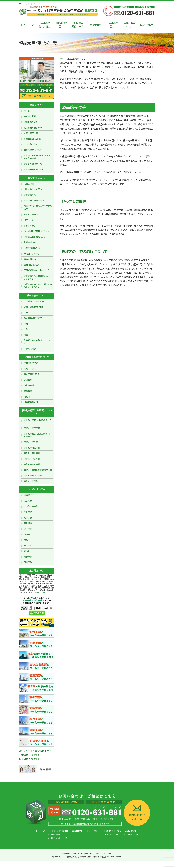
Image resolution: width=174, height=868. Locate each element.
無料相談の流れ (62, 25)
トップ (62, 59)
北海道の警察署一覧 (33, 164)
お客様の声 (29, 495)
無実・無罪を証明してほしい (36, 231)
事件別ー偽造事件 (32, 459)
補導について (30, 369)
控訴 (26, 324)
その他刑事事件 (31, 507)
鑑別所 (27, 397)
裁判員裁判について (33, 318)
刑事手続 (28, 518)
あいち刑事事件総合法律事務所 (35, 751)
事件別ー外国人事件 (33, 476)
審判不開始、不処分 (33, 374)
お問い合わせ (146, 25)
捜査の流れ (29, 184)
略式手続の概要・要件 (34, 307)
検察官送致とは (31, 402)
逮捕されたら (30, 195)
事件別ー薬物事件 (32, 453)
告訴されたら (30, 259)
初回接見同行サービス (79, 25)
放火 (26, 540)
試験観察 (28, 391)
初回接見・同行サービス (34, 128)
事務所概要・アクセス (33, 150)
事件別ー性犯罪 (31, 442)
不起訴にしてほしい (33, 254)
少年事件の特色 (31, 363)
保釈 (26, 313)
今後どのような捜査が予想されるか (38, 208)
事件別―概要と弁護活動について (38, 421)
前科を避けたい (31, 242)
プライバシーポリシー (134, 835)
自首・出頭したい (31, 265)
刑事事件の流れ (112, 25)
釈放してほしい (31, 226)
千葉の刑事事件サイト (30, 755)
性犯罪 (27, 534)
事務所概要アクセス (129, 25)
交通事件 (28, 512)
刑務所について (31, 349)
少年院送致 (29, 385)
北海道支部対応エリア (34, 170)
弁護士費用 (95, 25)
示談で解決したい (32, 248)
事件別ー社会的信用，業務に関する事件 (38, 435)
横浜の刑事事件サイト (30, 759)
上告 (26, 329)
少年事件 (28, 529)
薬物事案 (28, 557)
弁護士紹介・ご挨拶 (33, 139)
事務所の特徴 (30, 117)
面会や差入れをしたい (34, 201)
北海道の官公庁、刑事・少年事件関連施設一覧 (38, 157)
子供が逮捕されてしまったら (37, 270)
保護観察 (28, 380)
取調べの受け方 (31, 215)
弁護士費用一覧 (31, 133)
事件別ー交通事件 (32, 464)
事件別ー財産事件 (32, 448)
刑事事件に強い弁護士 (45, 25)
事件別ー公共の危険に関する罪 (38, 470)
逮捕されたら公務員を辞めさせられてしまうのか (38, 286)
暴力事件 (28, 546)
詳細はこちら (41, 592)
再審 (26, 335)
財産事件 (28, 562)
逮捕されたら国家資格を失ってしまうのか (38, 277)
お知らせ (28, 501)
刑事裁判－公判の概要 (34, 301)
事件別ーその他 (31, 481)
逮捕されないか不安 (33, 189)
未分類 (27, 551)
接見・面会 (29, 220)
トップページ (28, 25)
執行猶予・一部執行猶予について (38, 342)
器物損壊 (28, 523)
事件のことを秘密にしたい (36, 237)
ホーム (27, 111)
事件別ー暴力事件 (32, 428)
